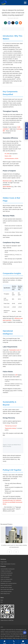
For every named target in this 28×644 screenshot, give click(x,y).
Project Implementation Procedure (8, 564)
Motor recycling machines (6, 585)
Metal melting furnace (5, 594)
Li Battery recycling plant (6, 571)
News (2, 598)
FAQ (2, 602)
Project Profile (4, 562)
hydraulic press (9, 391)
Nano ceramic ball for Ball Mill (7, 589)
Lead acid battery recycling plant (8, 569)
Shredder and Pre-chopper (6, 587)
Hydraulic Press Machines (6, 575)
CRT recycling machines (6, 581)
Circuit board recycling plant (7, 573)
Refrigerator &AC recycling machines (9, 583)
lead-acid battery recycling (11, 45)
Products (3, 566)
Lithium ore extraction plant (6, 579)
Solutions (3, 559)
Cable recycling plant (5, 577)
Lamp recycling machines (6, 592)
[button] (16, 552)
